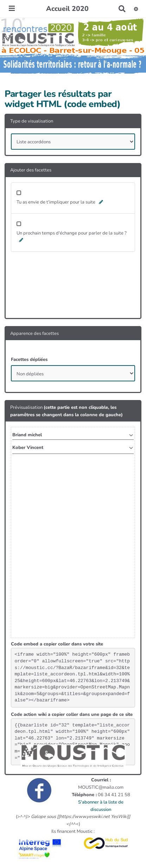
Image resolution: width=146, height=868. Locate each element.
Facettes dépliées (29, 360)
